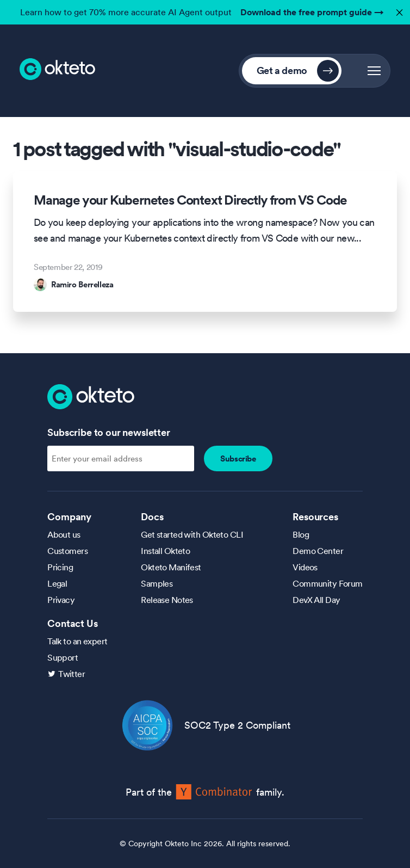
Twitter (72, 674)
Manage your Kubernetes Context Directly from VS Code (190, 200)
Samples (157, 583)
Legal (57, 583)
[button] (374, 71)
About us (64, 534)
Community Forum (328, 583)
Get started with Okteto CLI (192, 534)
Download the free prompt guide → (312, 12)
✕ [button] (398, 10)
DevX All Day (316, 600)
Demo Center (318, 551)
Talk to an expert (77, 641)
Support (63, 657)
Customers (67, 551)
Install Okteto (165, 551)
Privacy (61, 600)
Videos (305, 567)
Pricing (60, 567)
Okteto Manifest (171, 567)
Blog (301, 534)
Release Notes (167, 600)
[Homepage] (91, 396)
